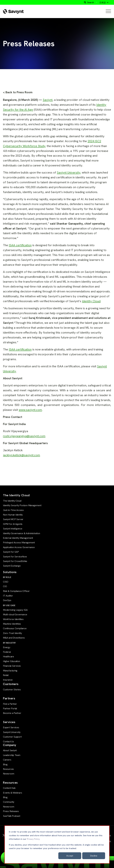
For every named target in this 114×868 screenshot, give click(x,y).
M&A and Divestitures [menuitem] (14, 638)
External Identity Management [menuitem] (18, 538)
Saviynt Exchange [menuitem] (12, 566)
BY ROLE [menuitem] (7, 577)
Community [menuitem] (9, 802)
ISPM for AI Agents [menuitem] (13, 524)
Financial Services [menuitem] (12, 666)
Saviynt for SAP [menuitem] (11, 552)
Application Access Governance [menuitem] (19, 547)
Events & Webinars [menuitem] (12, 793)
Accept (70, 856)
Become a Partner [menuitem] (12, 713)
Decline (94, 856)
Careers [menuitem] (7, 760)
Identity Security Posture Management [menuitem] (22, 505)
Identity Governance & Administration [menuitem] (21, 533)
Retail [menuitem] (6, 675)
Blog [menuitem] (5, 764)
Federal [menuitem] (7, 652)
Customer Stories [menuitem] (12, 690)
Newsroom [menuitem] (9, 774)
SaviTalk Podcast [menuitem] (12, 816)
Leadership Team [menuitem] (12, 755)
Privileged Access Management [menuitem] (19, 543)
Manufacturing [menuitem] (10, 671)
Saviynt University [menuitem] (12, 732)
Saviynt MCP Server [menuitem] (13, 519)
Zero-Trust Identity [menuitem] (12, 633)
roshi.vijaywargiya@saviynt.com (24, 436)
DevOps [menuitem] (7, 600)
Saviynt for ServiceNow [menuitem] (15, 557)
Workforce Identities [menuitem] (13, 619)
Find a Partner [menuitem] (10, 704)
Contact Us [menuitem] (8, 741)
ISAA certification (20, 245)
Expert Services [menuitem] (11, 727)
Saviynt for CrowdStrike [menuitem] (15, 561)
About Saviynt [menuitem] (10, 750)
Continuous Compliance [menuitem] (15, 628)
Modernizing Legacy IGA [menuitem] (15, 610)
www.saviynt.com (30, 410)
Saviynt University (69, 172)
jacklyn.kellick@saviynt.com (22, 455)
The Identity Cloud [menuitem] (12, 501)
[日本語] (104, 3)
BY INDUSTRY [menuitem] (9, 643)
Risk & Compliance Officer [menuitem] (16, 591)
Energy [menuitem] (7, 647)
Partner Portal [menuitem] (10, 708)
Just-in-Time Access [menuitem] (13, 510)
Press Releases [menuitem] (11, 811)
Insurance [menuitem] (8, 680)
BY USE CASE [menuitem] (9, 605)
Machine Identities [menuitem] (12, 624)
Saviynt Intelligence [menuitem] (13, 529)
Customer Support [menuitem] (12, 737)
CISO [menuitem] (6, 582)
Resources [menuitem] (8, 769)
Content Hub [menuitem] (9, 788)
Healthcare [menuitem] (8, 657)
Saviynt (48, 100)
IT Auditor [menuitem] (8, 596)
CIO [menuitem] (5, 586)
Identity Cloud (91, 301)
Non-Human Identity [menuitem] (13, 515)
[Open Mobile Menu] (108, 11)
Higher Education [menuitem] (12, 661)
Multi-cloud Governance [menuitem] (15, 614)
